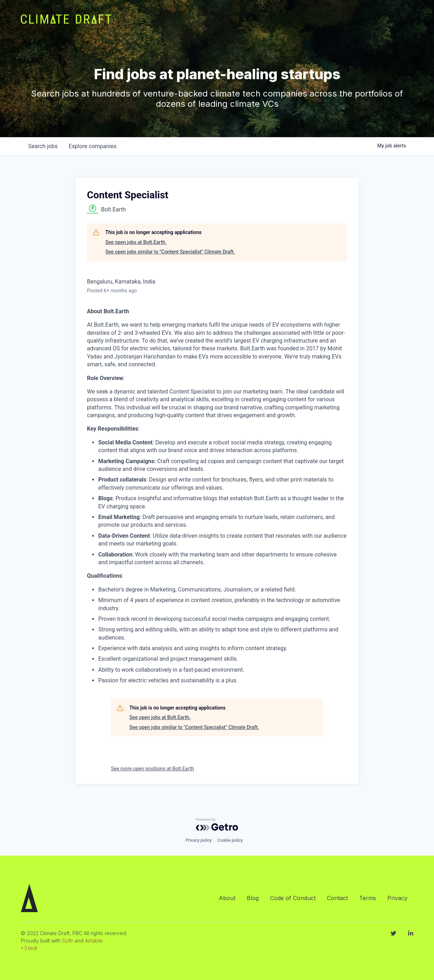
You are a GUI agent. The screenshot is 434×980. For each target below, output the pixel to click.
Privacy (397, 898)
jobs (43, 146)
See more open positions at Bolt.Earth (153, 769)
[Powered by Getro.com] (217, 824)
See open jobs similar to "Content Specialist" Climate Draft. (170, 252)
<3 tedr (29, 948)
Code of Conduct (293, 898)
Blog (253, 898)
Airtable (94, 941)
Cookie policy (230, 840)
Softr (68, 941)
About (227, 898)
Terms (368, 898)
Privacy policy (199, 840)
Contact (337, 898)
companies (93, 146)
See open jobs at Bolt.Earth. (136, 242)
